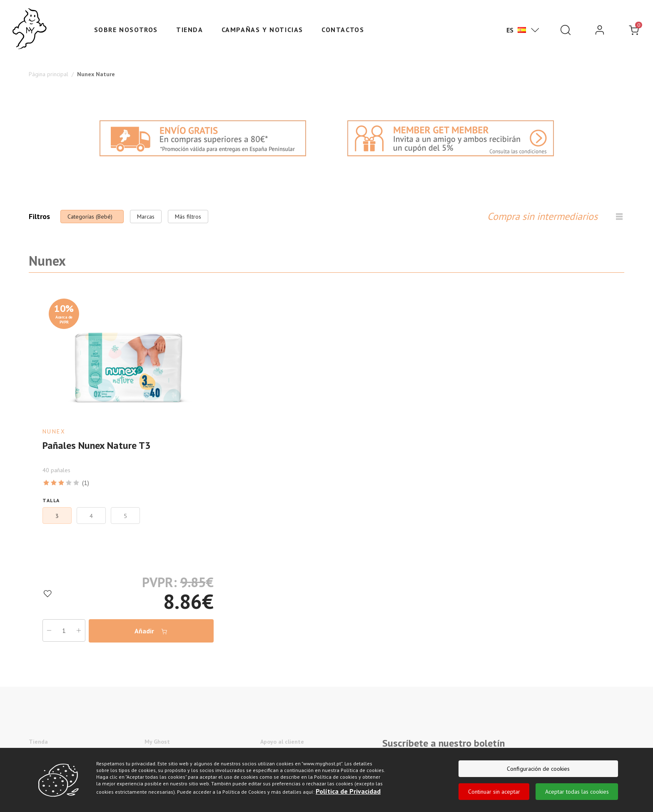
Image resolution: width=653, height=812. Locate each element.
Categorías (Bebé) (90, 217)
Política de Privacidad (348, 791)
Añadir (151, 631)
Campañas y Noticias (262, 30)
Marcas (146, 217)
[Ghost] (30, 29)
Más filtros (188, 217)
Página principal (49, 74)
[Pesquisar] (566, 30)
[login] (600, 30)
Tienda (190, 30)
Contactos (343, 30)
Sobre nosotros (126, 30)
